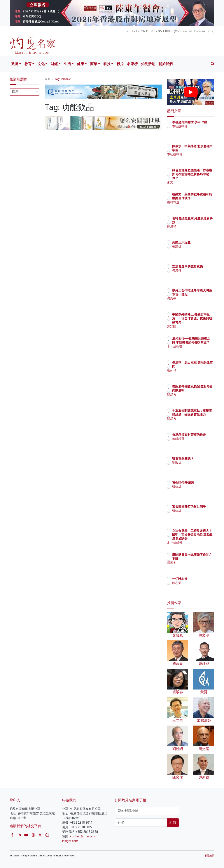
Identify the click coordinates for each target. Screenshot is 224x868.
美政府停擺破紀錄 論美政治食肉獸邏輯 (202, 390)
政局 (15, 64)
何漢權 (196, 274)
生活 (67, 64)
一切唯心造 (199, 579)
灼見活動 (148, 64)
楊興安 (196, 567)
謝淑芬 (196, 463)
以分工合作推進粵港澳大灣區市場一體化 (202, 294)
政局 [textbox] (15, 91)
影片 (120, 64)
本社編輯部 (199, 130)
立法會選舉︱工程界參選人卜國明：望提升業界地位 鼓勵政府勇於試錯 (202, 539)
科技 (107, 64)
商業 (94, 64)
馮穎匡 (196, 326)
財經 (54, 64)
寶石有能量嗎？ (202, 459)
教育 (28, 64)
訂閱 (173, 822)
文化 (41, 64)
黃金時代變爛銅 (202, 483)
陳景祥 (196, 226)
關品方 (196, 398)
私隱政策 (210, 856)
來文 (194, 182)
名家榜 (132, 64)
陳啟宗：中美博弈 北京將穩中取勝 (202, 150)
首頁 (47, 79)
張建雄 (196, 246)
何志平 (196, 302)
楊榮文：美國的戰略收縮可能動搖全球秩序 (202, 198)
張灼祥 (196, 374)
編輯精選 (197, 206)
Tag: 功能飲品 (63, 79)
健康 (80, 64)
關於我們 (166, 64)
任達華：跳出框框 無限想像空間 (202, 366)
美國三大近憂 (200, 242)
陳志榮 (196, 583)
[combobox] (24, 92)
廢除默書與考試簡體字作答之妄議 (202, 559)
